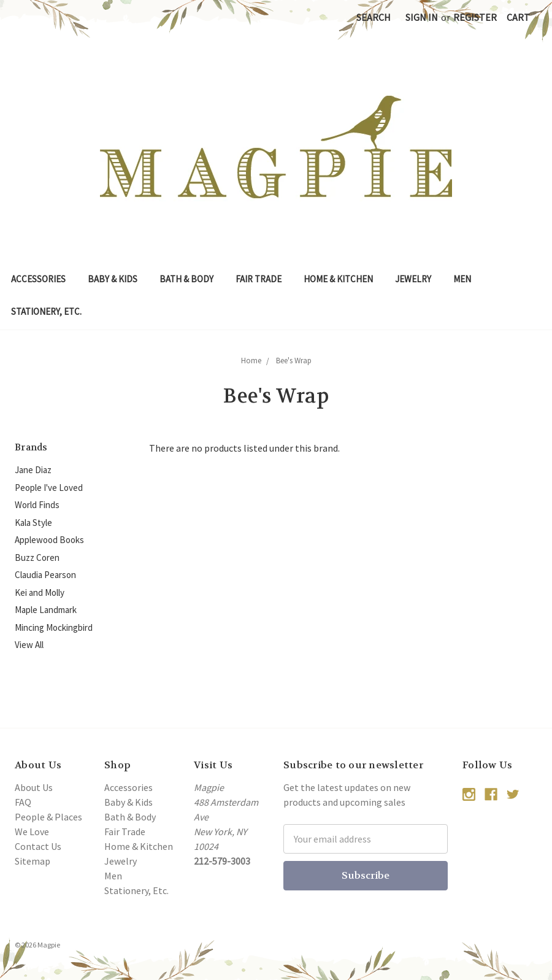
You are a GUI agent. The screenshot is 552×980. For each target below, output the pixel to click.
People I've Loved (49, 488)
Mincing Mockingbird (54, 627)
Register (475, 17)
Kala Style (33, 523)
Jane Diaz (33, 470)
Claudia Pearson (45, 575)
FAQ (23, 802)
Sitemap (33, 861)
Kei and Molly (40, 592)
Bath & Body (186, 279)
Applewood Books (49, 540)
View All (29, 645)
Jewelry (413, 279)
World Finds (37, 505)
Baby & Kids (113, 279)
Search (374, 17)
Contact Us (38, 846)
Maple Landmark (46, 610)
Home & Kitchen (338, 279)
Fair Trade (259, 279)
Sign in (422, 17)
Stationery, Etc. (46, 311)
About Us (34, 787)
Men (462, 279)
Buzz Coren (37, 558)
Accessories (38, 279)
